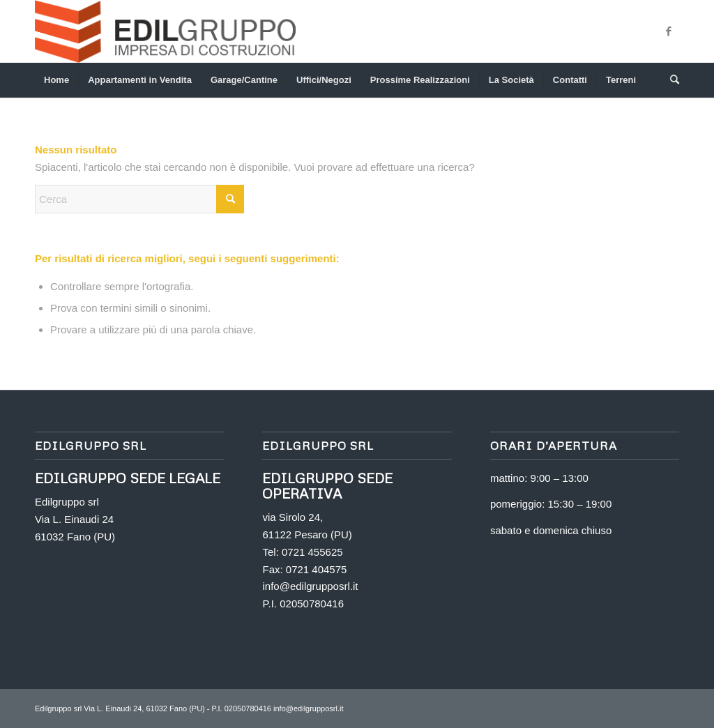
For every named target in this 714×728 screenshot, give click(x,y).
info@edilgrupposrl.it (310, 586)
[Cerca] (670, 80)
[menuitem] (56, 80)
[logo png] (165, 31)
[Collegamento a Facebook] (669, 31)
